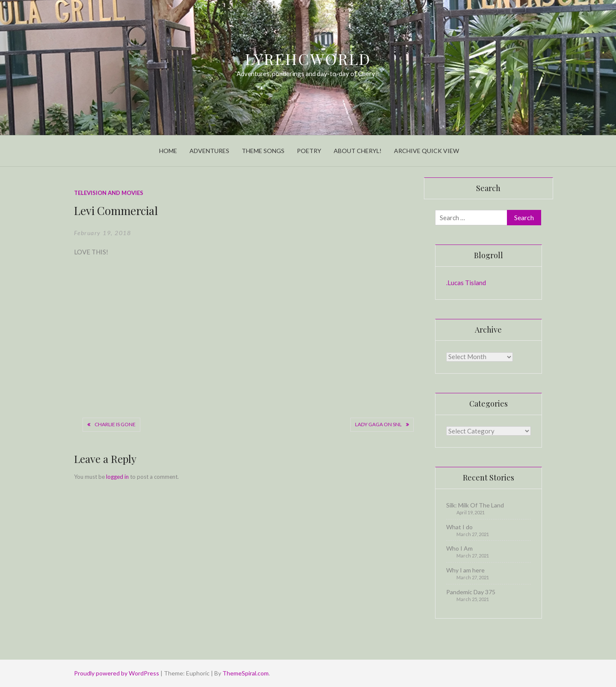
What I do (459, 527)
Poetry (309, 151)
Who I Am (459, 548)
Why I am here (465, 570)
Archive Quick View (426, 151)
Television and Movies (109, 193)
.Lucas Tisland (466, 283)
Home (168, 151)
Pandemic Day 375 (471, 592)
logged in (117, 477)
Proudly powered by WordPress (117, 673)
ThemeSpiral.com (246, 673)
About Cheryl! (358, 151)
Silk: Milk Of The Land (475, 505)
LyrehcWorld (308, 59)
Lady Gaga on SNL (378, 424)
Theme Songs (263, 151)
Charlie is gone (115, 424)
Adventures (209, 151)
